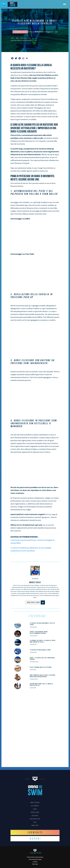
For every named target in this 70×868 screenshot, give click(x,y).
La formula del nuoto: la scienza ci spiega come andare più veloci (43, 641)
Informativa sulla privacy (35, 857)
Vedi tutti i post (36, 602)
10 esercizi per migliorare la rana (40, 650)
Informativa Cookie (35, 859)
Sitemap (35, 864)
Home (65, 4)
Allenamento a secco (26, 38)
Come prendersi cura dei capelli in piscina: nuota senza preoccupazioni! (43, 676)
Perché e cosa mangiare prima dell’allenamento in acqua (39, 633)
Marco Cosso (39, 32)
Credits (35, 862)
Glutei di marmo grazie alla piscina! (41, 667)
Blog (17, 38)
